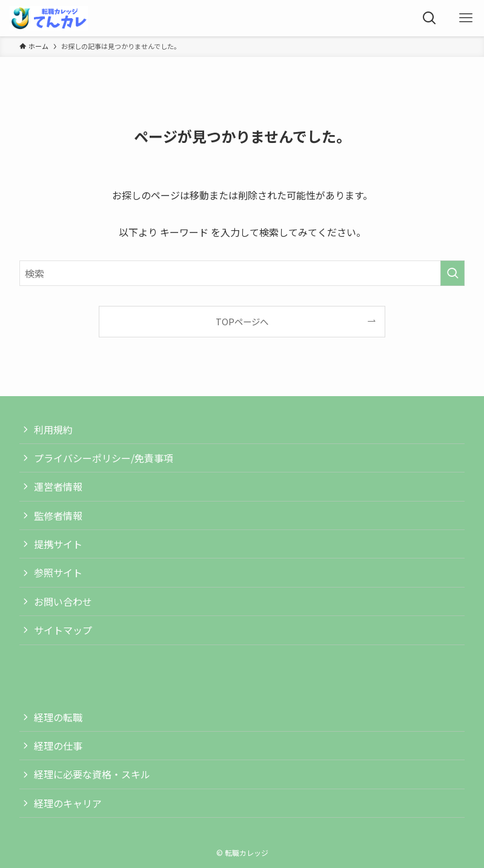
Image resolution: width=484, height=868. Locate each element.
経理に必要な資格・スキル (92, 774)
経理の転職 (58, 717)
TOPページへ (242, 321)
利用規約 (53, 429)
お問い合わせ (63, 601)
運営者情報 (58, 486)
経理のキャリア (68, 803)
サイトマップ (63, 630)
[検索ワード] (242, 273)
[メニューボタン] (466, 18)
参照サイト (58, 572)
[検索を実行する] (453, 273)
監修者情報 (58, 515)
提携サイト (58, 544)
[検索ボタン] (429, 18)
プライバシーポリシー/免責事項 (104, 458)
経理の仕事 (58, 746)
